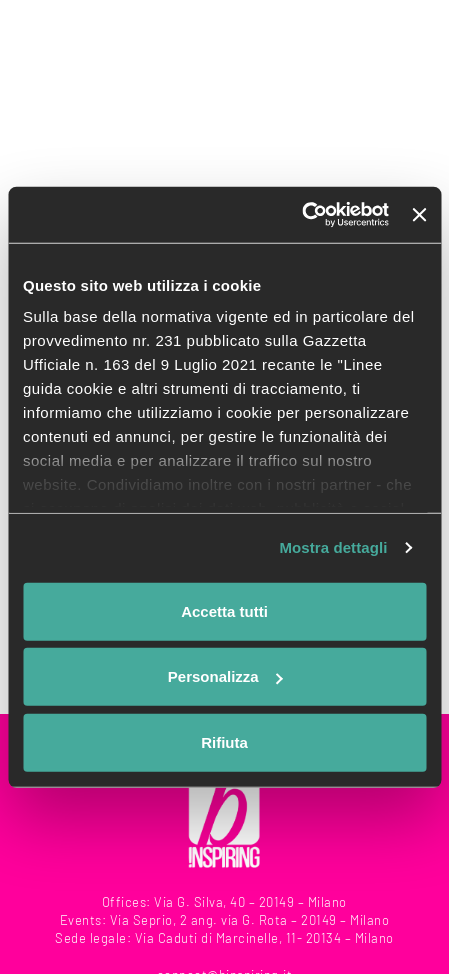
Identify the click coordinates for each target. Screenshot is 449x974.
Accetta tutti (224, 610)
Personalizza (225, 676)
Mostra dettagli (333, 547)
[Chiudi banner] (419, 215)
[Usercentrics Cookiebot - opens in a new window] (301, 215)
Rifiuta (224, 741)
